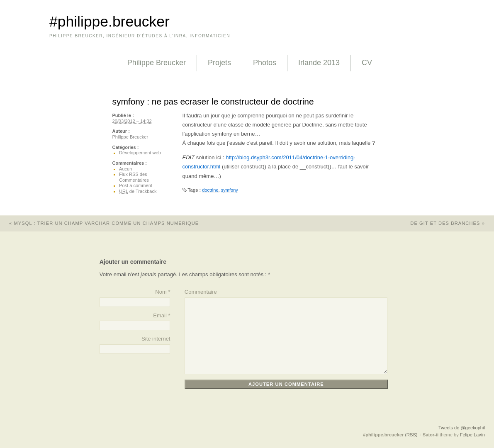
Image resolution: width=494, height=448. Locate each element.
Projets (219, 63)
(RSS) (411, 435)
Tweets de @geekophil (462, 428)
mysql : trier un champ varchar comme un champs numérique (99, 223)
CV (367, 63)
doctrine (210, 190)
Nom (161, 292)
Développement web (140, 153)
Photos (265, 63)
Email (160, 315)
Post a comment (136, 185)
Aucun (125, 169)
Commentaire (201, 292)
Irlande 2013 (319, 63)
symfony (230, 190)
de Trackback (138, 191)
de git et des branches (452, 223)
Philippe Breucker (157, 63)
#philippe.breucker (110, 22)
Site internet (156, 339)
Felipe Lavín (472, 435)
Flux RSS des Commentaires (134, 177)
